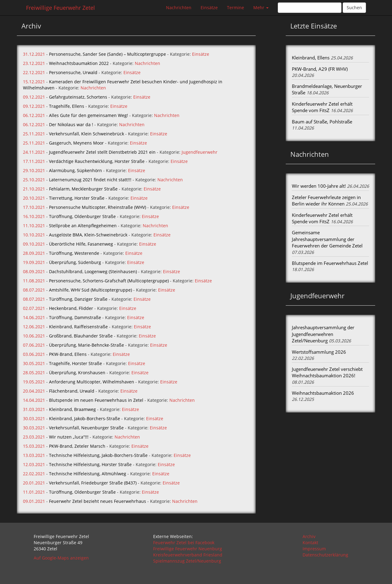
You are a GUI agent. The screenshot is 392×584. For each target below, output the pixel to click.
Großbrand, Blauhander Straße (81, 336)
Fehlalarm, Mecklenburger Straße (83, 189)
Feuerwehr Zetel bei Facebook (184, 543)
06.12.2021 (34, 115)
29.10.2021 (34, 170)
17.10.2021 (34, 207)
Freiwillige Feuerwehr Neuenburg (188, 549)
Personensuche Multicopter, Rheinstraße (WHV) (98, 207)
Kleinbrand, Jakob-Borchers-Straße (85, 418)
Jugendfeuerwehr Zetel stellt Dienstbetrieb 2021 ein (102, 152)
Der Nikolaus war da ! (71, 124)
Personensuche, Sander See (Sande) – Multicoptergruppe (107, 54)
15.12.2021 (34, 82)
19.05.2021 (34, 382)
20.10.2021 (34, 198)
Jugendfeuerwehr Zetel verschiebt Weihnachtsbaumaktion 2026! (327, 372)
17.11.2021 (34, 161)
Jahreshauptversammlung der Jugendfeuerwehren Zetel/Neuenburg (323, 334)
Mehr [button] (261, 8)
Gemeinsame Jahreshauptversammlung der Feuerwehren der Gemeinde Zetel (327, 239)
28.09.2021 (34, 253)
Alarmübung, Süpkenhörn (75, 170)
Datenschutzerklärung (325, 555)
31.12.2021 (34, 54)
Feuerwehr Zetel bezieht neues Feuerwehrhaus (98, 501)
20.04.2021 (34, 391)
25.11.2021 (34, 134)
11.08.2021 (34, 281)
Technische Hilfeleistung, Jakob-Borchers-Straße (98, 455)
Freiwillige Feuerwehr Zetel (60, 8)
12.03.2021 (34, 464)
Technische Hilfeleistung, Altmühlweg (88, 474)
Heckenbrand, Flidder (71, 308)
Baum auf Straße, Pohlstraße (322, 122)
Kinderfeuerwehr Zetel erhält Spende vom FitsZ (322, 107)
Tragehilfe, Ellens (67, 106)
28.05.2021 (34, 373)
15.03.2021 (34, 446)
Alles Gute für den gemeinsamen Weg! (89, 115)
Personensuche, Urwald (73, 72)
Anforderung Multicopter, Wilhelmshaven (92, 382)
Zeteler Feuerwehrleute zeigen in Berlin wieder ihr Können (326, 200)
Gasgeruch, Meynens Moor (76, 143)
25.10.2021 (34, 180)
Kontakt (310, 543)
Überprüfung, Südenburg (75, 262)
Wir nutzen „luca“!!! (69, 437)
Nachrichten (179, 8)
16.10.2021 (34, 216)
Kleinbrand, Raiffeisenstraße (78, 327)
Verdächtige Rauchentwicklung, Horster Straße (97, 161)
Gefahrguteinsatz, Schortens (78, 97)
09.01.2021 (34, 501)
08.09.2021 (34, 271)
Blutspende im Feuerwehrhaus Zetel (330, 263)
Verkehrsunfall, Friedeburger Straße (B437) (93, 483)
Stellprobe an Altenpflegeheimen (83, 226)
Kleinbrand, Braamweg (72, 409)
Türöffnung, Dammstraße (75, 317)
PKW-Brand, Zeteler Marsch (77, 446)
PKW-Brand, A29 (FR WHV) (320, 69)
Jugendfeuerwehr (200, 152)
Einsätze (209, 8)
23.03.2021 (34, 437)
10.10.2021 (34, 235)
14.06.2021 (34, 317)
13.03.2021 (34, 455)
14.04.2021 (34, 400)
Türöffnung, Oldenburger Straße (82, 216)
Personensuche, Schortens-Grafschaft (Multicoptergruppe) (109, 281)
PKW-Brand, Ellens (68, 354)
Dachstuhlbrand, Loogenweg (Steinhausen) (93, 271)
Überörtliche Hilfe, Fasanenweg (81, 244)
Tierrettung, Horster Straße (77, 198)
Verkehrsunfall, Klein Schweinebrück (87, 134)
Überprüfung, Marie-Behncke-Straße (87, 345)
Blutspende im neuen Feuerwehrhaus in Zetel (96, 400)
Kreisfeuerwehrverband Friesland (188, 555)
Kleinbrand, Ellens (311, 58)
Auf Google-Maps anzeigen (61, 558)
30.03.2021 (34, 418)
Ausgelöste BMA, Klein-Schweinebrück (88, 235)
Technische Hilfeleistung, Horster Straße (90, 464)
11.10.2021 (34, 226)
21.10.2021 (34, 189)
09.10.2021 (34, 244)
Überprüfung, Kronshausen (77, 373)
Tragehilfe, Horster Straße (75, 363)
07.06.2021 (34, 345)
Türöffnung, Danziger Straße (78, 299)
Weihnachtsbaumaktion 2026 (323, 393)
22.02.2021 (34, 474)
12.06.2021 (34, 327)
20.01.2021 (34, 483)
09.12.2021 (34, 97)
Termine (236, 8)
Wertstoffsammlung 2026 (319, 352)
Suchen (354, 8)
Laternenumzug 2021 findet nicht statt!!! (90, 180)
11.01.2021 (34, 492)
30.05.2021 (34, 363)
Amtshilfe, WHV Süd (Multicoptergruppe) (90, 290)
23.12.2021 (34, 63)
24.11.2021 (34, 152)
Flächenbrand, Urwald (72, 391)
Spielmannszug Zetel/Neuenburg (187, 561)
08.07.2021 (34, 290)
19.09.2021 (34, 262)
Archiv (309, 536)
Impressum (314, 549)
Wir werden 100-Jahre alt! (319, 186)
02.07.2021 (34, 308)
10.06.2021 (34, 336)
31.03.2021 (34, 409)
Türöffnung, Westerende (74, 253)
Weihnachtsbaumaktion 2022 (79, 63)
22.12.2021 (34, 72)
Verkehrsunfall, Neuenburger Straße (86, 428)
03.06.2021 (34, 354)
